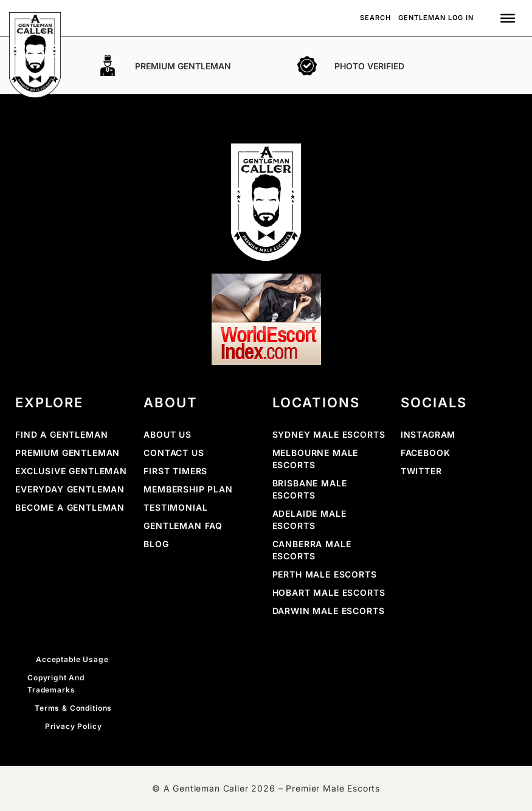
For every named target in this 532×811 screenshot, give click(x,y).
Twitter (421, 471)
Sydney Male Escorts (329, 434)
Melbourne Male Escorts (316, 459)
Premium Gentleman (67, 453)
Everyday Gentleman (70, 489)
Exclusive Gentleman (71, 471)
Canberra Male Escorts (312, 550)
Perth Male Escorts (325, 574)
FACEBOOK (426, 453)
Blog (156, 544)
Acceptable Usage (73, 659)
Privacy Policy (74, 726)
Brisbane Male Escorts (310, 489)
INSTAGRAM (428, 434)
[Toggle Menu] (508, 18)
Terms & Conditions (73, 708)
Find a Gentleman (61, 434)
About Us (168, 434)
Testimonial (175, 507)
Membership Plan (188, 489)
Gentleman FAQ (183, 526)
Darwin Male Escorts (329, 611)
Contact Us (174, 453)
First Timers (175, 471)
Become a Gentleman (70, 507)
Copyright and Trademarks (56, 684)
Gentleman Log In (436, 18)
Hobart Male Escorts (329, 592)
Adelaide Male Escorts (309, 519)
